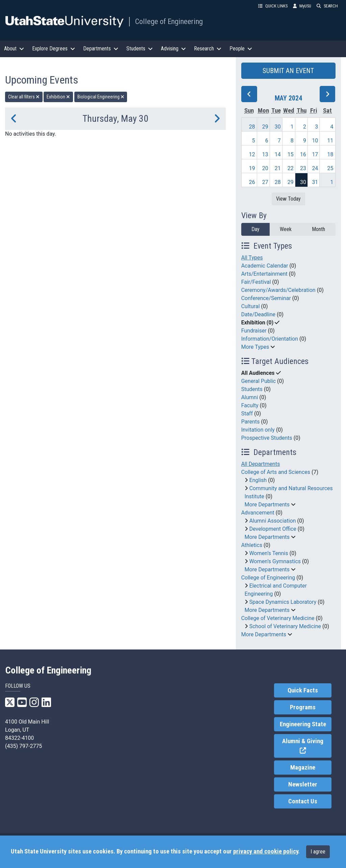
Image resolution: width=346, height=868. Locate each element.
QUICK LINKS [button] (273, 6)
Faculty (250, 405)
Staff (247, 414)
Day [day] (255, 229)
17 (315, 154)
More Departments (267, 505)
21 (278, 168)
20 (265, 168)
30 (278, 127)
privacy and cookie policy (266, 851)
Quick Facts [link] (303, 690)
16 (303, 154)
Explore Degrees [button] (54, 49)
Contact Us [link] (303, 801)
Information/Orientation (270, 339)
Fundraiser (254, 331)
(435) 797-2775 (23, 746)
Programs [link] (303, 707)
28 (252, 127)
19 (252, 168)
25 (330, 168)
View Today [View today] (288, 199)
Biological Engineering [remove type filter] (101, 97)
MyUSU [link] (302, 6)
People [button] (241, 49)
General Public (258, 381)
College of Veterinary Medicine (278, 618)
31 (315, 182)
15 (291, 154)
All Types (252, 258)
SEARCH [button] (327, 6)
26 (252, 182)
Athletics (252, 545)
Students (252, 389)
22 (291, 168)
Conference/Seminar (266, 298)
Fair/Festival (256, 282)
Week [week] (286, 229)
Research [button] (208, 49)
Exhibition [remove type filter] (58, 97)
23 (303, 168)
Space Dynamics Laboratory (283, 602)
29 (265, 127)
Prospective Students (267, 438)
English (258, 480)
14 (278, 154)
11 (330, 141)
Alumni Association (273, 521)
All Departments (261, 464)
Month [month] (318, 229)
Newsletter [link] (303, 784)
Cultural (251, 306)
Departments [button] (101, 49)
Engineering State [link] (303, 724)
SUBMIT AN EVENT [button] (288, 71)
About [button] (14, 49)
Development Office (273, 529)
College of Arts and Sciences (276, 472)
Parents (251, 422)
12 (252, 154)
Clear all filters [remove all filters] (24, 97)
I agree (318, 852)
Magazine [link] (303, 768)
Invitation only (258, 430)
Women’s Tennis (269, 553)
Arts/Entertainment (264, 274)
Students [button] (140, 49)
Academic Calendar (265, 266)
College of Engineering (169, 21)
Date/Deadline (258, 314)
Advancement (258, 513)
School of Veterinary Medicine (285, 626)
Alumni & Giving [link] (307, 746)
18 (330, 154)
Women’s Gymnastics (275, 561)
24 (315, 168)
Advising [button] (173, 49)
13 (265, 154)
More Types (255, 347)
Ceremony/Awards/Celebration (278, 290)
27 (265, 182)
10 (315, 141)
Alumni (250, 397)
